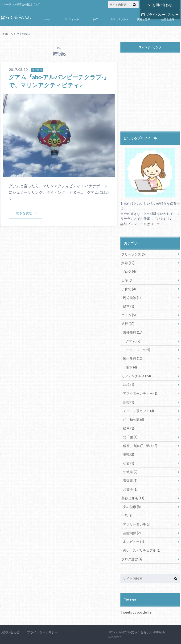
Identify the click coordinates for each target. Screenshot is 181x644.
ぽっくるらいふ (16, 17)
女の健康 (132, 507)
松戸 (129, 428)
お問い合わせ (160, 5)
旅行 (95, 19)
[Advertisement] (151, 93)
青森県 (130, 481)
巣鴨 (129, 454)
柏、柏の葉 (134, 420)
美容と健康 (144, 19)
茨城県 (130, 472)
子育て (129, 289)
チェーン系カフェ (138, 411)
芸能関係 (132, 533)
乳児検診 (132, 298)
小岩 (129, 463)
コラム (129, 315)
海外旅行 (133, 332)
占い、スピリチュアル (142, 550)
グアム (133, 341)
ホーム (47, 19)
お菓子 (130, 489)
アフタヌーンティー (140, 393)
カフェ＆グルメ (119, 19)
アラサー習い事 (137, 524)
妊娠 (128, 263)
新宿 (129, 402)
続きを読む (24, 213)
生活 (127, 515)
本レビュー (134, 542)
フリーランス (134, 254)
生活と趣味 (168, 19)
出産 (127, 280)
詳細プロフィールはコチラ (140, 224)
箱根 (129, 385)
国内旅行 (133, 359)
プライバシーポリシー (42, 632)
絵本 (129, 306)
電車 (131, 367)
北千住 (130, 437)
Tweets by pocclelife (136, 612)
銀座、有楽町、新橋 (140, 446)
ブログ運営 (132, 559)
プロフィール (71, 19)
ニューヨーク (138, 350)
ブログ (129, 272)
